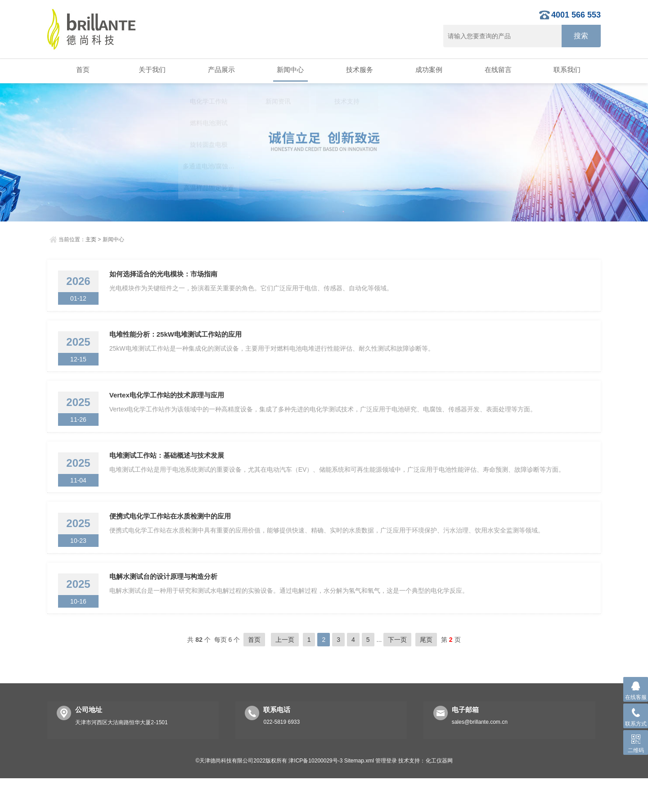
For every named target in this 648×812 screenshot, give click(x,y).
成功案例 (428, 70)
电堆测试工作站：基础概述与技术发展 (169, 475)
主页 (91, 239)
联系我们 (566, 70)
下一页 (397, 673)
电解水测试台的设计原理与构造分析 (166, 607)
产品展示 (220, 70)
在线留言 (497, 70)
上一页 (285, 673)
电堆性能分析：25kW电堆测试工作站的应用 (178, 343)
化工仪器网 (439, 794)
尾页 (426, 673)
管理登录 (386, 794)
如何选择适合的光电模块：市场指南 (166, 277)
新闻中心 (289, 70)
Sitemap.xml (359, 794)
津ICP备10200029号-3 (315, 794)
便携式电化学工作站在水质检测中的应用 (173, 541)
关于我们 (151, 70)
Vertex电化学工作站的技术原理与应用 (169, 409)
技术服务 (359, 70)
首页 (82, 70)
